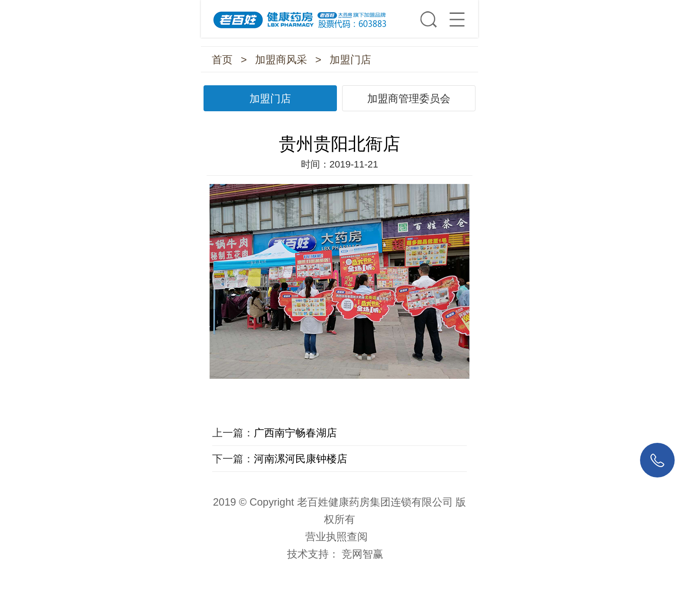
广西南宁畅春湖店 (295, 433)
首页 (222, 60)
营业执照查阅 (336, 537)
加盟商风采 (281, 60)
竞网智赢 (362, 554)
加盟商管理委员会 (409, 98)
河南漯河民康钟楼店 (301, 459)
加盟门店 (350, 60)
